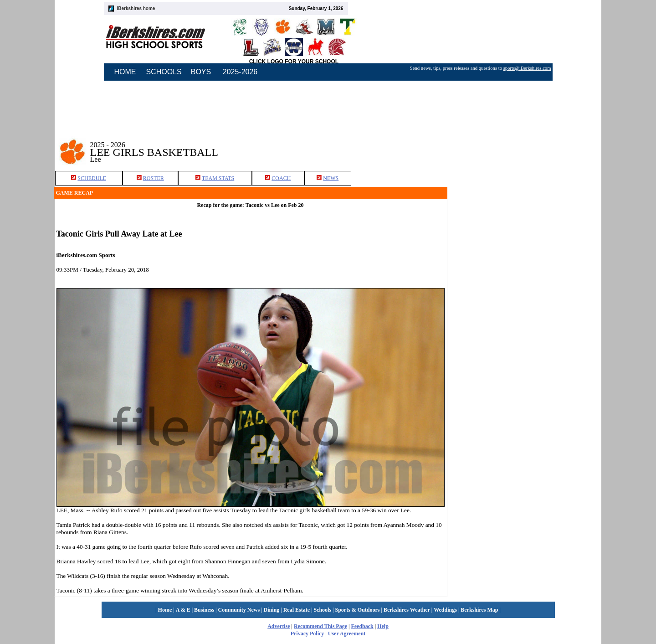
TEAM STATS (218, 178)
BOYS (201, 72)
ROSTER (154, 178)
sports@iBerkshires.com (527, 68)
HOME (125, 72)
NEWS (331, 178)
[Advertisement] (525, 145)
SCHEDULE (92, 178)
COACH (281, 178)
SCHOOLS (164, 72)
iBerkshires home (136, 8)
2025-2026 (240, 72)
